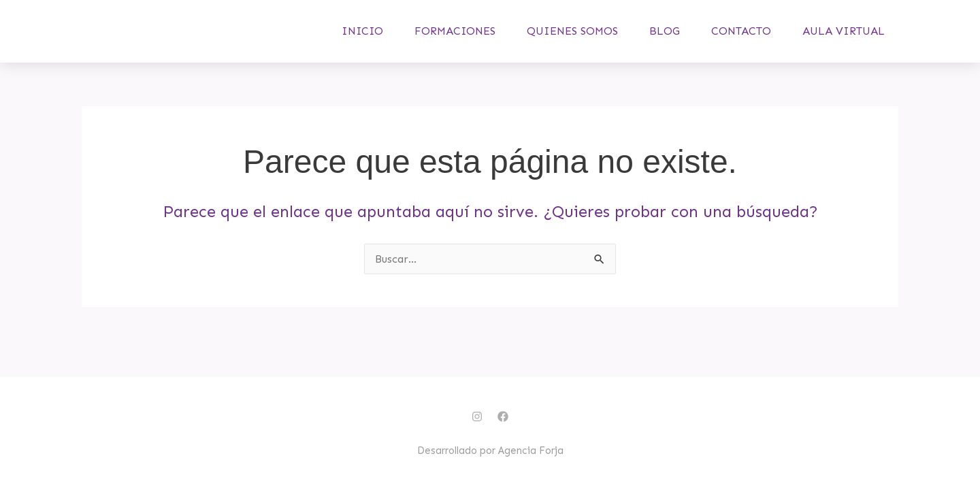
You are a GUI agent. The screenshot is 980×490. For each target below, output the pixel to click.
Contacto (741, 39)
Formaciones (455, 39)
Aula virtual (844, 39)
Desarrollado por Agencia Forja (490, 451)
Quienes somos (572, 39)
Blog (665, 39)
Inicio (362, 39)
